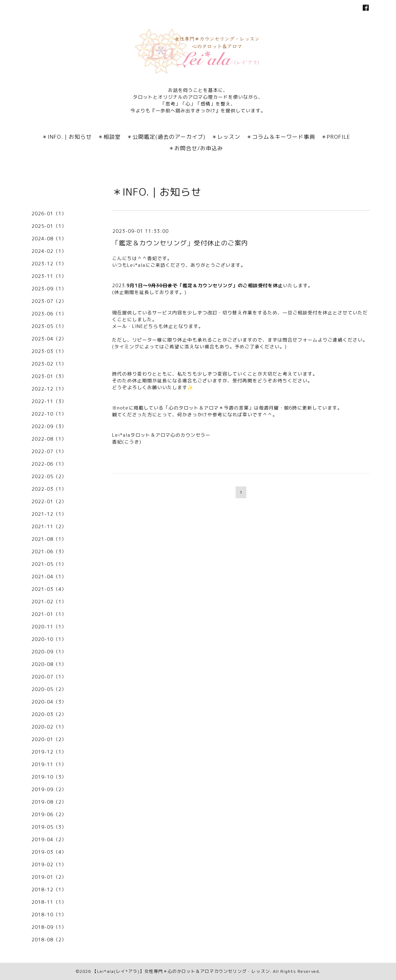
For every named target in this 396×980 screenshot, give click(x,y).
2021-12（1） (49, 514)
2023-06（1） (49, 314)
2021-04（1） (49, 577)
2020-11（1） (49, 627)
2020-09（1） (49, 652)
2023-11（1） (49, 276)
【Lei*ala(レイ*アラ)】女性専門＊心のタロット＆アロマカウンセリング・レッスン (181, 971)
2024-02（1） (49, 251)
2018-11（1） (49, 902)
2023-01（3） (49, 376)
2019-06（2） (49, 814)
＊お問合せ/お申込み (196, 148)
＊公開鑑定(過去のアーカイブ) (166, 137)
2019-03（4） (49, 852)
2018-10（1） (49, 915)
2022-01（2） (49, 501)
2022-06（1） (49, 464)
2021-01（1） (49, 614)
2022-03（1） (49, 489)
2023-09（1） (49, 289)
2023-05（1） (49, 326)
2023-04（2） (49, 339)
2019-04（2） (49, 839)
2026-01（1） (49, 214)
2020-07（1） (49, 677)
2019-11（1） (49, 764)
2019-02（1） (49, 864)
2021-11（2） (49, 526)
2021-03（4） (49, 589)
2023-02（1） (49, 364)
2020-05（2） (49, 689)
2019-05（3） (49, 827)
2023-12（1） (49, 264)
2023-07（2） (49, 301)
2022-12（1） (49, 389)
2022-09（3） (49, 426)
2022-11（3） (49, 401)
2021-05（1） (49, 564)
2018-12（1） (49, 890)
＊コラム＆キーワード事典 (281, 137)
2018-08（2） (49, 940)
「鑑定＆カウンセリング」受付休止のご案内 (180, 243)
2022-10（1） (49, 414)
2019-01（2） (49, 877)
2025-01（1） (49, 226)
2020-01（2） (49, 739)
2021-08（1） (49, 539)
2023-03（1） (49, 351)
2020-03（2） (49, 714)
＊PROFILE (336, 137)
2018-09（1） (49, 927)
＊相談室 (109, 137)
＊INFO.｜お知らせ (67, 137)
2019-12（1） (49, 752)
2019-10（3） (49, 777)
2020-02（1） (49, 727)
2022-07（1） (49, 451)
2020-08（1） (49, 664)
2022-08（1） (49, 439)
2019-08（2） (49, 802)
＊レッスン (226, 137)
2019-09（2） (49, 789)
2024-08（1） (49, 239)
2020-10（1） (49, 639)
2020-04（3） (49, 702)
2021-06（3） (49, 552)
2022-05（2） (49, 476)
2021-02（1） (49, 602)
